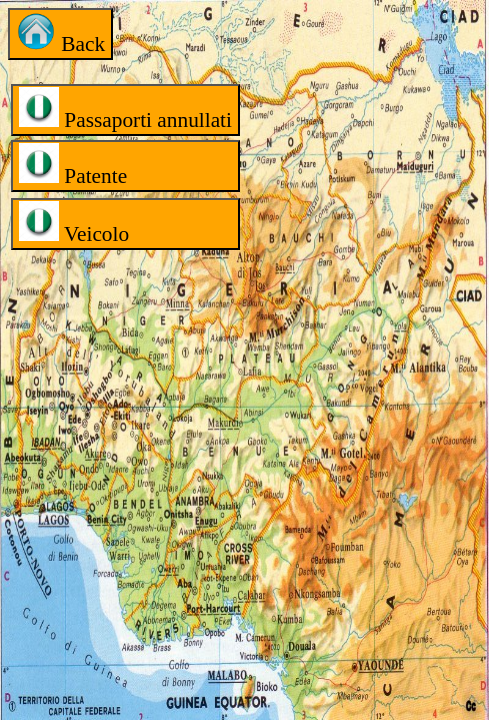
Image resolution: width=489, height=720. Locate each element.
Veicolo (74, 223)
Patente (73, 165)
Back (60, 33)
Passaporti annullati (125, 109)
